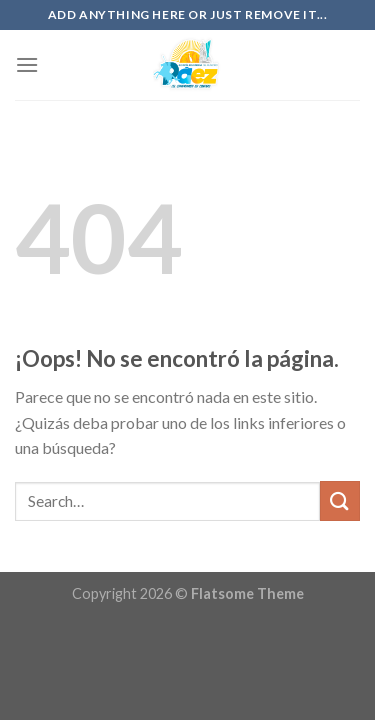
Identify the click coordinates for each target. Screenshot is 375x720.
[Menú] (27, 64)
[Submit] (340, 500)
